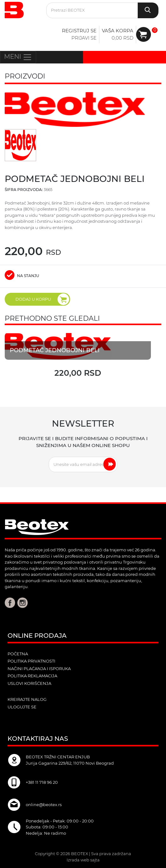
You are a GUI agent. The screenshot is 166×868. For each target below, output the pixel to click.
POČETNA (18, 654)
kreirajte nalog (27, 699)
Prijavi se (84, 38)
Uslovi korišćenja (29, 683)
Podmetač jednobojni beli (55, 350)
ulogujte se (22, 707)
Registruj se (79, 31)
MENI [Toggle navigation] (18, 57)
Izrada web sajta (83, 860)
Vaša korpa (118, 31)
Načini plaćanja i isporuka (39, 669)
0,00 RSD (122, 38)
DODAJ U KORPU (42, 299)
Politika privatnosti (31, 661)
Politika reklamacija (32, 676)
